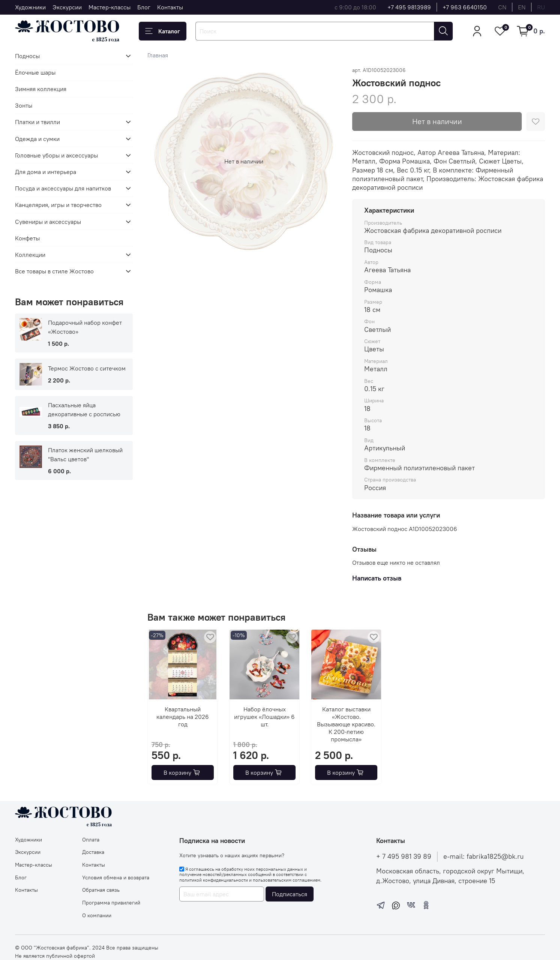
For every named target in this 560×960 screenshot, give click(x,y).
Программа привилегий (111, 903)
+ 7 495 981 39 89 (404, 856)
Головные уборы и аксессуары (56, 155)
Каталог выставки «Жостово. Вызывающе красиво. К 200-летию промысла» (346, 724)
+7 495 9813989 (409, 7)
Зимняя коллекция (41, 89)
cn (502, 7)
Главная (158, 55)
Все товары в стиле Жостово (54, 271)
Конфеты (27, 238)
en (522, 7)
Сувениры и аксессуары (48, 222)
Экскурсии (67, 7)
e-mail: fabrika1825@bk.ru (483, 856)
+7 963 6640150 (465, 7)
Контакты (170, 7)
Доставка (93, 852)
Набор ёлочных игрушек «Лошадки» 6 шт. (264, 717)
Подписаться (290, 894)
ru (541, 7)
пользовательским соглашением (287, 880)
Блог (144, 7)
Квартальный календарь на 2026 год (183, 717)
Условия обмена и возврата (116, 877)
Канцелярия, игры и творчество (58, 205)
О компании (97, 915)
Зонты (24, 105)
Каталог (163, 31)
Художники (30, 7)
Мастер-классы (110, 7)
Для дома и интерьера (46, 172)
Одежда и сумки (37, 139)
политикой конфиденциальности (214, 880)
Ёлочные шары (35, 72)
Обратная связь (101, 890)
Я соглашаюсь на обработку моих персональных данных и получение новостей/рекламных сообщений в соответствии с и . (250, 874)
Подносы (27, 56)
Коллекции (30, 255)
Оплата (91, 840)
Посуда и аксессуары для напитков (63, 188)
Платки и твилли (38, 122)
